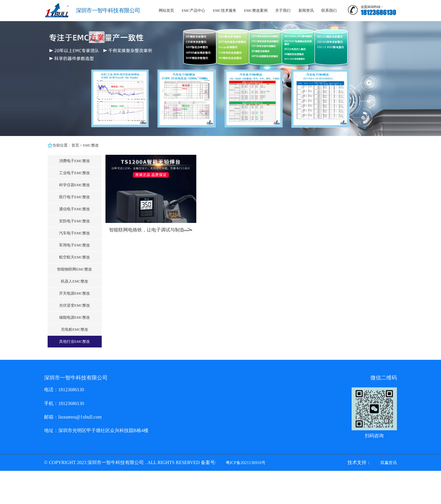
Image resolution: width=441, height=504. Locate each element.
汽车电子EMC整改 (75, 233)
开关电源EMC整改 (75, 293)
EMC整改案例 (256, 11)
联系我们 (329, 11)
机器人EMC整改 (75, 281)
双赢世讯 (389, 463)
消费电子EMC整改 (75, 161)
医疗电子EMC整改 (75, 197)
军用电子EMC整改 (75, 245)
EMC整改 (91, 145)
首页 (75, 145)
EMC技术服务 (225, 11)
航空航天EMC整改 (75, 257)
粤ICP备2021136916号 (246, 463)
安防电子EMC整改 (75, 221)
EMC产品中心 (193, 11)
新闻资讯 (306, 11)
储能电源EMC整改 (75, 317)
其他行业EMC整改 (75, 342)
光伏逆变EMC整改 (75, 305)
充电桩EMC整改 (75, 330)
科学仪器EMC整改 (75, 185)
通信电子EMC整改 (75, 209)
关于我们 (283, 11)
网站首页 (166, 11)
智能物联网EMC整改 (75, 269)
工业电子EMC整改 (75, 173)
